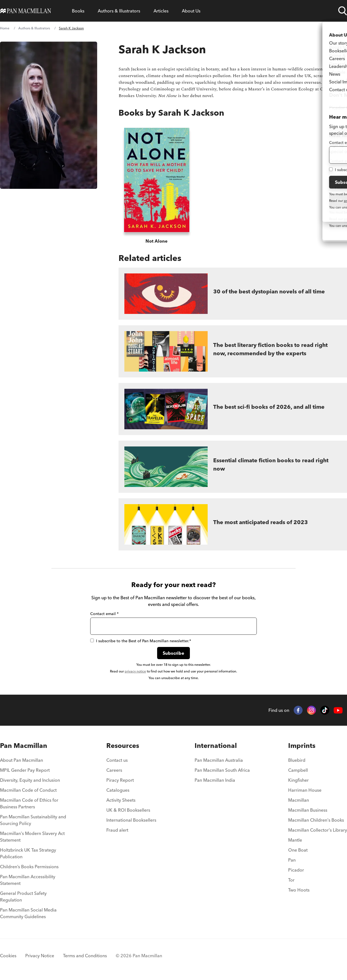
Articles (161, 11)
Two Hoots (299, 890)
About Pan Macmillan (22, 760)
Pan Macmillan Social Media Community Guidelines (28, 913)
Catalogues (118, 790)
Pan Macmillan (24, 746)
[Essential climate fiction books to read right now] (233, 467)
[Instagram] (311, 710)
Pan (292, 860)
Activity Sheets (121, 800)
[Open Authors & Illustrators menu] (119, 11)
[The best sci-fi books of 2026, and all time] (233, 409)
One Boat (298, 850)
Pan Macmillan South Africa (222, 770)
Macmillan (299, 800)
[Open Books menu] (78, 11)
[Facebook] (298, 710)
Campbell (298, 770)
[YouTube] (338, 710)
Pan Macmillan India (215, 780)
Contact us (117, 760)
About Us (191, 11)
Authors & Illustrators (119, 11)
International (216, 746)
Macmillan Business (308, 810)
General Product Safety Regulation (23, 897)
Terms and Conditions (85, 956)
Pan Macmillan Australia (219, 760)
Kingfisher (298, 780)
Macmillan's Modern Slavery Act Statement (32, 837)
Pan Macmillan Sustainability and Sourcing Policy (33, 820)
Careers (114, 770)
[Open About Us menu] (191, 11)
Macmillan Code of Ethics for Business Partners (29, 803)
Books (78, 11)
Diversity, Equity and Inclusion (30, 780)
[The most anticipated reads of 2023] (233, 524)
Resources (123, 746)
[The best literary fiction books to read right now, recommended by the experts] (233, 351)
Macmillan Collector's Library (318, 830)
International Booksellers (131, 820)
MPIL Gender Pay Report (25, 770)
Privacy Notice (40, 956)
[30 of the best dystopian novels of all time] (233, 294)
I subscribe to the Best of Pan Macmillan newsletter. (141, 641)
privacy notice (135, 671)
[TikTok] (325, 710)
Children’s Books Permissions (29, 867)
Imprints (302, 746)
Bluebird (297, 760)
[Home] (26, 11)
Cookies (8, 956)
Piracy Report (120, 780)
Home (5, 28)
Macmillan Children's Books (316, 820)
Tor (291, 880)
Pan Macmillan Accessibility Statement (28, 880)
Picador (296, 870)
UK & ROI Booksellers (128, 810)
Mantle (295, 840)
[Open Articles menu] (161, 11)
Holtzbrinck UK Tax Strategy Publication (28, 853)
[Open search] (343, 11)
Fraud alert (117, 830)
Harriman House (305, 790)
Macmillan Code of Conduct (28, 790)
